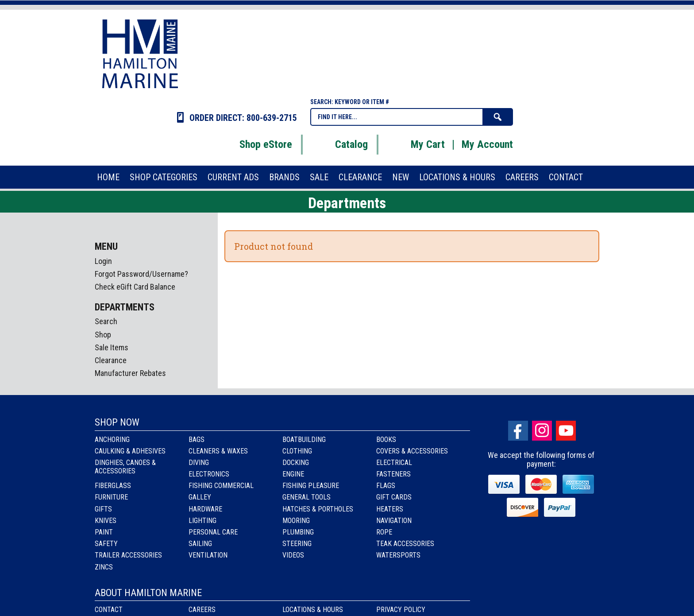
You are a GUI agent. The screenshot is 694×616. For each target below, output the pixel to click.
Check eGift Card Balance (135, 287)
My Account (487, 144)
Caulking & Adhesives (130, 451)
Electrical (394, 463)
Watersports (398, 555)
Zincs (104, 567)
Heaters (390, 509)
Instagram (542, 431)
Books (386, 440)
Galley (200, 497)
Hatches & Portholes (318, 509)
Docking (296, 463)
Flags (386, 486)
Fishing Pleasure (311, 486)
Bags (197, 440)
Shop (103, 335)
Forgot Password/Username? (141, 274)
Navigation (394, 521)
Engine (293, 474)
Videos (293, 555)
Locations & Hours (313, 610)
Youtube (566, 431)
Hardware (205, 509)
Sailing (200, 544)
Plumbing (298, 532)
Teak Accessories (405, 544)
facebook (518, 431)
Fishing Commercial (221, 486)
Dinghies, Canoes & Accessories (125, 467)
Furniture (111, 497)
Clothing (297, 451)
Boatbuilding (304, 440)
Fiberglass (113, 486)
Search (106, 321)
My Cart (417, 144)
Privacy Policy (401, 610)
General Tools (307, 497)
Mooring (296, 521)
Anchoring (112, 440)
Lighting (202, 521)
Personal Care (213, 532)
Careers (202, 610)
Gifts (103, 509)
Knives (106, 521)
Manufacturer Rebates (130, 373)
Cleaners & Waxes (218, 451)
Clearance (111, 360)
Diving (199, 463)
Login (103, 261)
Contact (109, 610)
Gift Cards (394, 497)
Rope (384, 532)
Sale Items (112, 347)
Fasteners (393, 474)
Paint (104, 532)
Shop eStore (255, 144)
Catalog (340, 144)
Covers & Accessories (412, 451)
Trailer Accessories (128, 555)
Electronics (209, 474)
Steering (297, 544)
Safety (106, 544)
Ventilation (208, 555)
